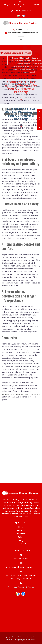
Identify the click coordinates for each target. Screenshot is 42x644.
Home (21, 527)
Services (21, 534)
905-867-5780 (21, 559)
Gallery (21, 537)
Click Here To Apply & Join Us (21, 587)
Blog (21, 540)
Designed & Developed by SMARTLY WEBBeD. (21, 640)
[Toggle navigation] (21, 39)
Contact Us (21, 544)
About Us (21, 530)
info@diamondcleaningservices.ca (21, 567)
